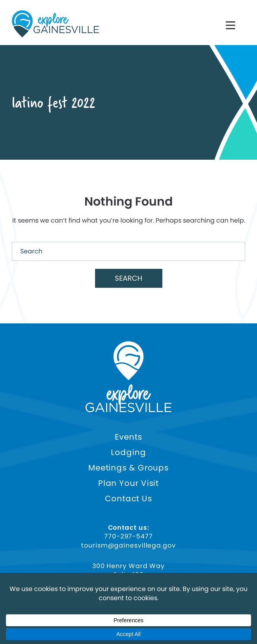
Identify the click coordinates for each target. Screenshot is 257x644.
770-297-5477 (128, 536)
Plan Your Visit (129, 483)
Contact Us (128, 499)
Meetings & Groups (128, 468)
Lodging (128, 452)
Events (128, 437)
